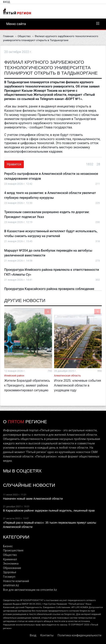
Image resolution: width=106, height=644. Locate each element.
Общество (24, 36)
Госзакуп (9, 577)
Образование (12, 568)
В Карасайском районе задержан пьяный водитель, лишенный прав (49, 511)
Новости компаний (16, 581)
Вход (6, 2)
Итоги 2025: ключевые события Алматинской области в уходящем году (78, 385)
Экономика (11, 564)
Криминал (10, 559)
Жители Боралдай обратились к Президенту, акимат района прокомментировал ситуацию (27, 385)
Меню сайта (53, 24)
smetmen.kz (11, 585)
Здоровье (10, 572)
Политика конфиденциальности (79, 635)
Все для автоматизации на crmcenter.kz (30, 590)
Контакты (47, 635)
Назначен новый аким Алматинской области (33, 499)
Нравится (14, 164)
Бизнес (8, 546)
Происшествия (13, 551)
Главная (8, 36)
